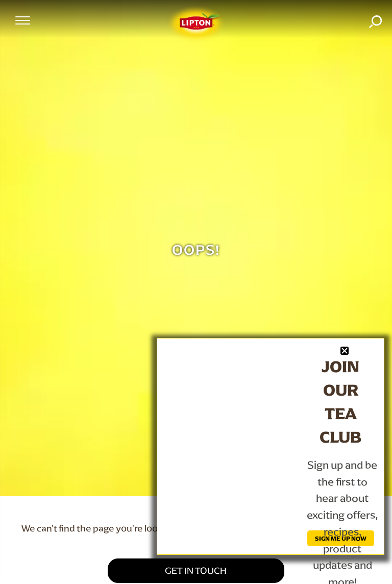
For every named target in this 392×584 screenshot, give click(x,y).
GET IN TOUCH (196, 570)
